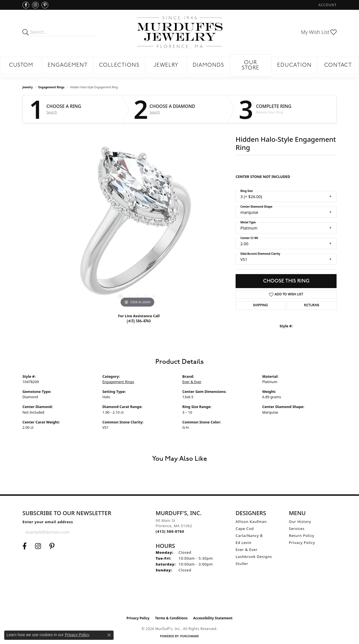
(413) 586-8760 (139, 321)
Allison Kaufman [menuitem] (251, 522)
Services (297, 529)
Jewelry (166, 65)
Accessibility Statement (213, 618)
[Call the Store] (170, 531)
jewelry (28, 87)
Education (294, 65)
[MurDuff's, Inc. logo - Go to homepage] (179, 32)
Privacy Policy (302, 543)
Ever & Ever (192, 382)
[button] (327, 5)
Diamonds (208, 65)
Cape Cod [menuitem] (245, 529)
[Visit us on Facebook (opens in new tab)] (26, 5)
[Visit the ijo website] (180, 599)
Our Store (251, 66)
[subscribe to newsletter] (91, 532)
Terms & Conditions (171, 618)
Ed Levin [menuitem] (244, 543)
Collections (119, 65)
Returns (312, 305)
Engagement (68, 65)
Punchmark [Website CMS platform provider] (190, 636)
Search (52, 112)
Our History (300, 522)
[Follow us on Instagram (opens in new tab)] (35, 5)
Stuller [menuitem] (242, 564)
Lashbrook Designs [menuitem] (254, 557)
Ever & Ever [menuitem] (247, 550)
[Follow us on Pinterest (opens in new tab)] (45, 5)
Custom (21, 65)
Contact (338, 65)
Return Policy (302, 536)
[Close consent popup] (109, 635)
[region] (137, 225)
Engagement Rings (51, 87)
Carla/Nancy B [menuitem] (249, 536)
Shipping (260, 305)
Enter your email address (48, 522)
